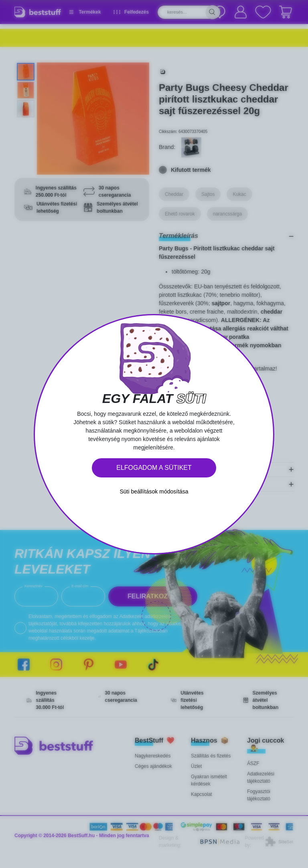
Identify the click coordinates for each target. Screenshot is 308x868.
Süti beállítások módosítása (154, 491)
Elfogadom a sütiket (154, 468)
